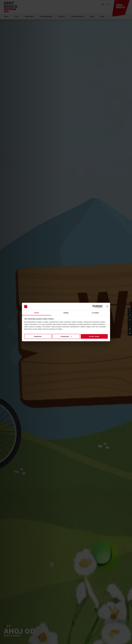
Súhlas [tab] (37, 313)
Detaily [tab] (66, 313)
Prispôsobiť (66, 336)
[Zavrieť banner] (107, 307)
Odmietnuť (38, 336)
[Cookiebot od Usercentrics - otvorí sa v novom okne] (94, 307)
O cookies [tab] (95, 313)
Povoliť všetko (94, 336)
